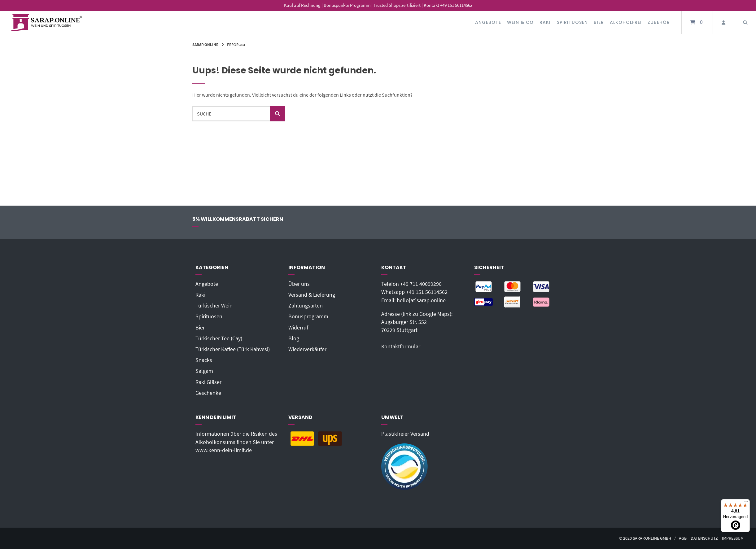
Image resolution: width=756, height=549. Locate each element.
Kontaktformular (401, 346)
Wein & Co (520, 22)
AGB (683, 538)
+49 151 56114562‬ (427, 292)
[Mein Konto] (723, 22)
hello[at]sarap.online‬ (421, 300)
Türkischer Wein (214, 306)
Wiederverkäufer (307, 349)
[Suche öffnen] (745, 22)
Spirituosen (572, 22)
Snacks (204, 360)
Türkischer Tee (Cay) (219, 338)
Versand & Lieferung (312, 295)
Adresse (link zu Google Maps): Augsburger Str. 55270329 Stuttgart (417, 322)
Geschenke (208, 393)
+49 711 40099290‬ (421, 284)
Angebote (488, 22)
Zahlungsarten (306, 306)
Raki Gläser (208, 382)
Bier (599, 22)
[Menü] (746, 503)
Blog (294, 338)
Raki (545, 22)
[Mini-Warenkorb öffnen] (697, 22)
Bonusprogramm (308, 316)
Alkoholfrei (626, 22)
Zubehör (659, 22)
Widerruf (298, 328)
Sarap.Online (205, 45)
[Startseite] (46, 22)
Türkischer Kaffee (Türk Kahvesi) (233, 349)
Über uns (299, 284)
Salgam (204, 371)
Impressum (733, 538)
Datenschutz (704, 538)
